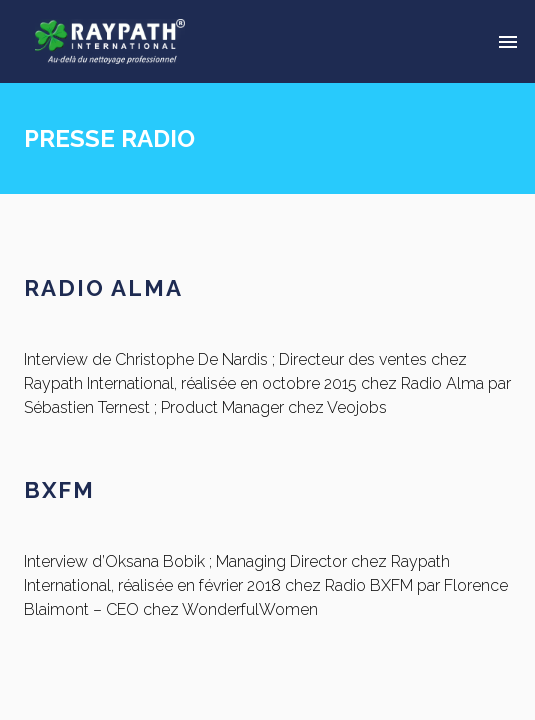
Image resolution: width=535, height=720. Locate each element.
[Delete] (508, 42)
